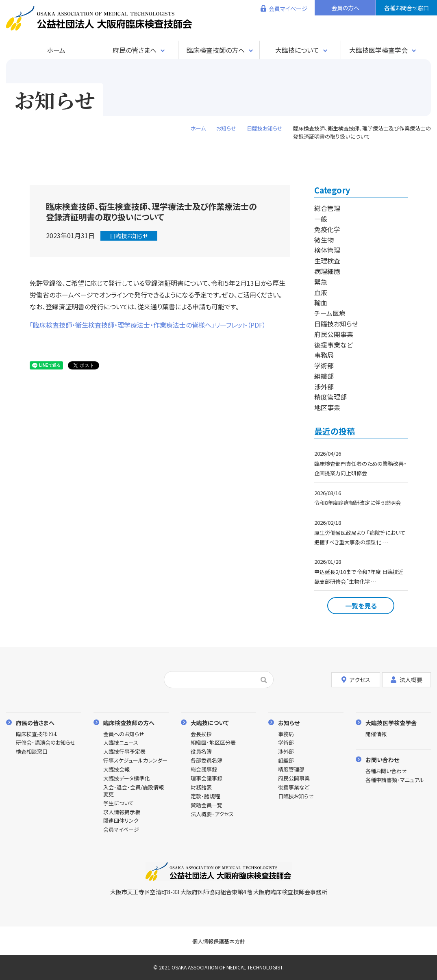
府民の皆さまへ (135, 50)
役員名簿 (201, 752)
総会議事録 (204, 770)
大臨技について (297, 50)
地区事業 (327, 407)
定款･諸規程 (205, 796)
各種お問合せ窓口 (407, 8)
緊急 (321, 282)
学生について (118, 803)
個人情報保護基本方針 (219, 941)
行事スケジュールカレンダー (135, 761)
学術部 (324, 365)
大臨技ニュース (121, 743)
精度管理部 (330, 397)
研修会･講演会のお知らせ (46, 743)
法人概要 (407, 680)
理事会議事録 (207, 779)
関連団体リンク (121, 821)
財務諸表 (201, 788)
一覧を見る (361, 606)
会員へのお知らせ (124, 734)
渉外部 (324, 387)
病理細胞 (327, 271)
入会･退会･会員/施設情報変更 (134, 791)
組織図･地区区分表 (213, 743)
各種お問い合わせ (386, 771)
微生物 (324, 240)
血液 (321, 292)
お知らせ (289, 723)
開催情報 (376, 734)
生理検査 (327, 261)
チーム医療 (330, 313)
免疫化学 (327, 229)
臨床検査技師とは (37, 734)
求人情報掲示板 (122, 812)
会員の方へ (345, 8)
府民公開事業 (334, 334)
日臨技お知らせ (129, 236)
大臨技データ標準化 (126, 779)
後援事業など (334, 345)
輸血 (321, 302)
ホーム (56, 50)
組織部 (324, 376)
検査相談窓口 (32, 752)
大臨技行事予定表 (124, 752)
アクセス (356, 680)
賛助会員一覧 (207, 805)
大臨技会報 (116, 770)
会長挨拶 (201, 734)
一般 (321, 219)
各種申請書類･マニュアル (395, 780)
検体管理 (327, 250)
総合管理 (327, 208)
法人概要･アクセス (212, 814)
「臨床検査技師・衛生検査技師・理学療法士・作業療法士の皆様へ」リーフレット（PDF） (148, 325)
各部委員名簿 (207, 761)
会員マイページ (288, 9)
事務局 (324, 355)
